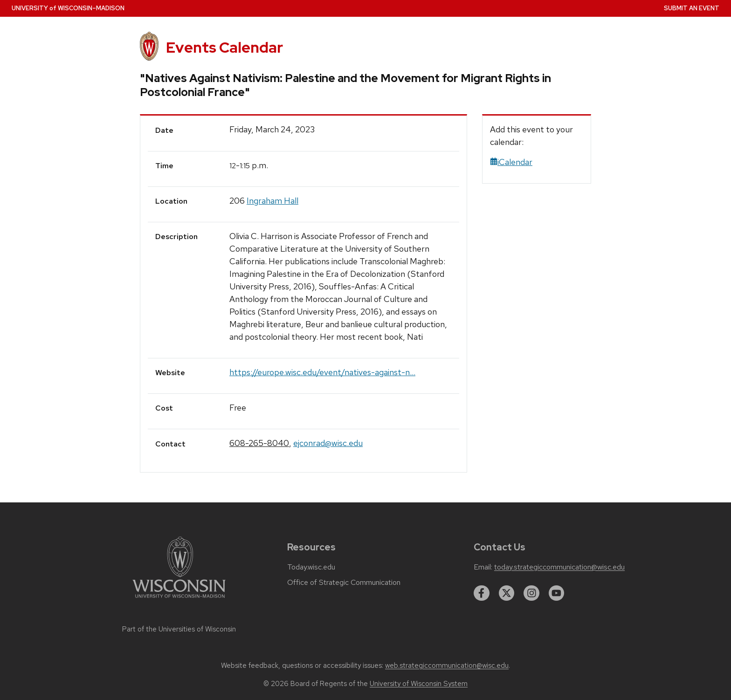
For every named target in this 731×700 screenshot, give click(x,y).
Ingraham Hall (272, 201)
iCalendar (511, 162)
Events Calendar (224, 47)
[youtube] (557, 593)
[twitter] (507, 593)
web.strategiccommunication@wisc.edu (447, 666)
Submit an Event (692, 8)
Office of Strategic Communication (344, 583)
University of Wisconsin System (419, 684)
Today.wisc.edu (311, 567)
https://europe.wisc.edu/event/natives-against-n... (322, 372)
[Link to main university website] (179, 600)
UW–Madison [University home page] (68, 8)
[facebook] (482, 593)
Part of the (179, 629)
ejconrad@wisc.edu (328, 443)
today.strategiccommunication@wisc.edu (559, 567)
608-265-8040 (259, 443)
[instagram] (531, 593)
